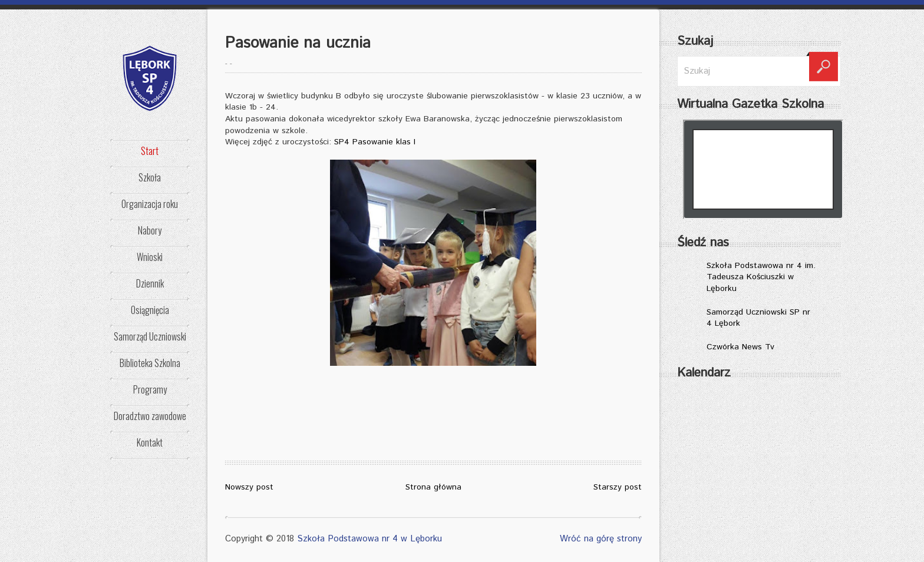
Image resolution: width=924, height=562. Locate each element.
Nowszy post (249, 487)
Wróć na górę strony (601, 539)
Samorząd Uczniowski (150, 336)
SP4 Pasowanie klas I (375, 142)
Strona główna (433, 487)
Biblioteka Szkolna (150, 363)
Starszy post (618, 487)
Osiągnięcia (150, 310)
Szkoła (150, 177)
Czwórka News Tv (740, 347)
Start (150, 151)
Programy (150, 389)
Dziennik (150, 283)
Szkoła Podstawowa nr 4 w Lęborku (369, 539)
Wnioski (150, 257)
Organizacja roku (150, 204)
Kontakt (150, 442)
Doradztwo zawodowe (150, 416)
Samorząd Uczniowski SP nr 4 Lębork (758, 318)
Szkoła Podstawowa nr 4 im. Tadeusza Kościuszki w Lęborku (761, 277)
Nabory (150, 230)
